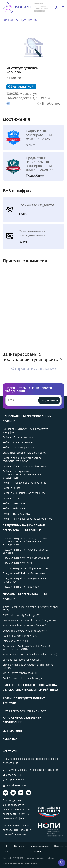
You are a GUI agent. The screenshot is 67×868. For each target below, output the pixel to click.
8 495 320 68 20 (15, 780)
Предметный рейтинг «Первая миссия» (25, 568)
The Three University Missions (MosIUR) (24, 626)
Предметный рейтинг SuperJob (21, 587)
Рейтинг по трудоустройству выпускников (27, 519)
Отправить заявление (33, 368)
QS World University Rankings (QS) (22, 615)
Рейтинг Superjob (13, 498)
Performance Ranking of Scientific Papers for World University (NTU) (28, 648)
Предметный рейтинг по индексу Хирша (26, 558)
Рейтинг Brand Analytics (16, 514)
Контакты (19, 846)
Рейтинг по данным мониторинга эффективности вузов (22, 460)
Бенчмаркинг (13, 731)
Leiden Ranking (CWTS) (16, 641)
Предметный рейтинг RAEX (18, 563)
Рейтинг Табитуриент (15, 508)
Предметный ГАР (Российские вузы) (24, 573)
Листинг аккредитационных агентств (24, 711)
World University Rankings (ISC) (20, 673)
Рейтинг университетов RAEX (20, 442)
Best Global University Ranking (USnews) (25, 631)
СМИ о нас (10, 739)
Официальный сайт (21, 86)
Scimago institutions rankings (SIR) (22, 660)
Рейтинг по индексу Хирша (18, 447)
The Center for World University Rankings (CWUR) (30, 655)
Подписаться (49, 400)
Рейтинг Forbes (12, 488)
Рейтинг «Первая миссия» (18, 437)
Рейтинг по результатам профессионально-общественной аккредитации (22, 474)
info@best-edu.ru (16, 785)
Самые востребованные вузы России (25, 453)
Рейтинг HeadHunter (14, 503)
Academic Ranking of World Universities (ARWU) (29, 621)
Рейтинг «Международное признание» (25, 483)
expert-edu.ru (14, 775)
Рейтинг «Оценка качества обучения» (24, 466)
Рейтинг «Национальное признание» (24, 493)
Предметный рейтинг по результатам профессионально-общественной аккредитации (25, 541)
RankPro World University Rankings (22, 678)
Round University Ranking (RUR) (20, 636)
